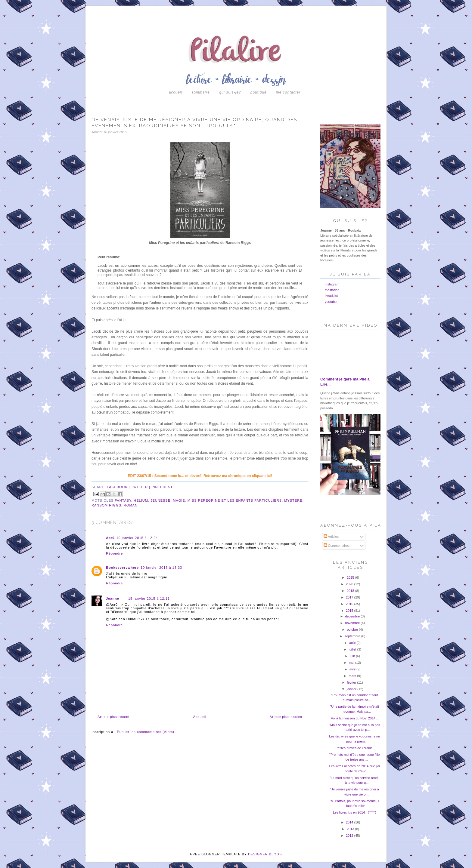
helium (141, 500)
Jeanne (113, 599)
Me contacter (288, 92)
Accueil (175, 92)
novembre (353, 623)
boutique (259, 92)
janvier (352, 689)
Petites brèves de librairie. (354, 748)
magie (179, 500)
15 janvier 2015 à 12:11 (149, 599)
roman (131, 505)
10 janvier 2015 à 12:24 (137, 538)
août (353, 643)
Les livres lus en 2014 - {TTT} (355, 812)
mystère (293, 500)
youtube (331, 302)
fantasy (123, 500)
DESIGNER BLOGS (265, 854)
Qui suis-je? (230, 92)
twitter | (141, 487)
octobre (353, 629)
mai (352, 663)
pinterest (162, 487)
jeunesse (160, 500)
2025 (351, 577)
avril (353, 669)
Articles (331, 537)
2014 (350, 822)
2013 (351, 829)
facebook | (119, 487)
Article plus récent (113, 717)
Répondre (114, 553)
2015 (350, 611)
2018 (351, 591)
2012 (350, 836)
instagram (332, 284)
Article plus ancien (286, 717)
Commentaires (337, 546)
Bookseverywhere (122, 568)
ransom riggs (106, 505)
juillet (353, 649)
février (352, 682)
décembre (353, 616)
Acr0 (110, 538)
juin (353, 656)
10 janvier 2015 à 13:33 (161, 568)
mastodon (332, 290)
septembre (353, 636)
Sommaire (201, 92)
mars (353, 676)
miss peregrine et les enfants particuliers (235, 500)
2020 (350, 584)
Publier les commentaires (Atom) (146, 732)
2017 (350, 597)
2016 (350, 604)
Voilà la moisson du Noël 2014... (354, 718)
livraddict (331, 296)
